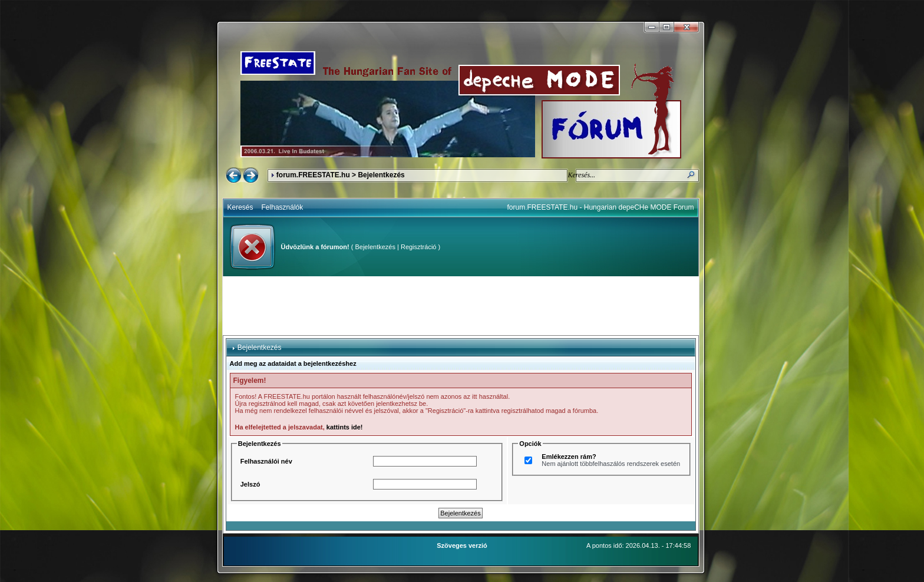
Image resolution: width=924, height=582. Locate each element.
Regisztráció (419, 247)
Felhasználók (283, 207)
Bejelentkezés (375, 247)
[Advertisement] (461, 306)
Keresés (240, 207)
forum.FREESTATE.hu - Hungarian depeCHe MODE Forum (601, 207)
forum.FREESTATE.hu (313, 175)
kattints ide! (345, 427)
